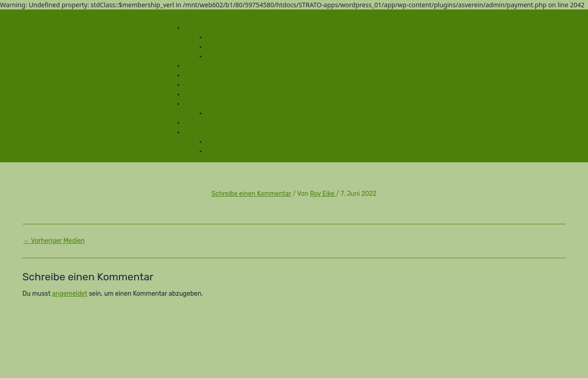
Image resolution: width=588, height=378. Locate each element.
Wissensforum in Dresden (244, 37)
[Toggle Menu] (166, 16)
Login (215, 142)
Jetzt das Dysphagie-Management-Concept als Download (270, 123)
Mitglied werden (208, 104)
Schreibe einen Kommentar (251, 194)
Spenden (197, 94)
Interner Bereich (230, 151)
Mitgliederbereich (210, 132)
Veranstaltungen (209, 28)
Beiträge (219, 113)
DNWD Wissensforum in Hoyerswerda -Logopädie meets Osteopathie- (308, 47)
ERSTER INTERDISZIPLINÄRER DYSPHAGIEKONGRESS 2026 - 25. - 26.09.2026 (321, 56)
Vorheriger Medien (54, 241)
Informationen (205, 85)
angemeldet (70, 294)
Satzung (196, 75)
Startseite (199, 66)
